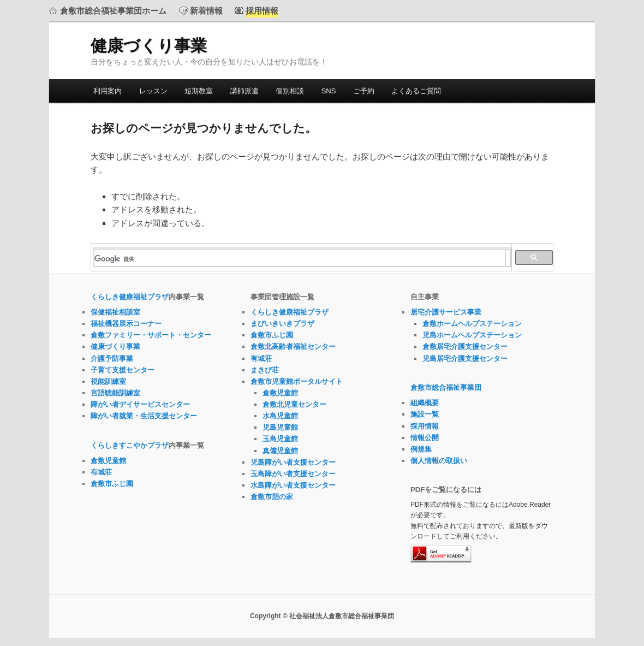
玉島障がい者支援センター (293, 474)
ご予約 (364, 91)
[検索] (300, 259)
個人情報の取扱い (439, 461)
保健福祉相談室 (115, 312)
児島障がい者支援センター (293, 462)
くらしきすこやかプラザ (130, 445)
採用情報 (425, 426)
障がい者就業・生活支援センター (144, 416)
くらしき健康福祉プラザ (130, 297)
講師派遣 (245, 91)
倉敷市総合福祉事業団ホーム (113, 11)
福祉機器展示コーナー (126, 324)
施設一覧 (425, 414)
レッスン (153, 91)
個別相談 (290, 91)
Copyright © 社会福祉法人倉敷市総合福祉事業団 (322, 616)
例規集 (421, 449)
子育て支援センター (123, 370)
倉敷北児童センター (294, 404)
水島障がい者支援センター (293, 485)
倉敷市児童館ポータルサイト (297, 381)
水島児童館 (280, 416)
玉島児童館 (280, 439)
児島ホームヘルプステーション (472, 335)
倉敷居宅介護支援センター (465, 346)
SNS (329, 91)
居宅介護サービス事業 (446, 312)
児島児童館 (280, 427)
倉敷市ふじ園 (112, 484)
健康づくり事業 (149, 46)
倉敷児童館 (108, 461)
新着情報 (206, 11)
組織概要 (425, 403)
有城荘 (101, 472)
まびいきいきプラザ (282, 324)
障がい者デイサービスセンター (140, 404)
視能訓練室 (108, 381)
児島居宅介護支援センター (465, 358)
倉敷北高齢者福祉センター (293, 346)
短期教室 (199, 91)
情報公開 (425, 438)
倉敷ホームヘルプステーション (472, 324)
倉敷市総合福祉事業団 (446, 387)
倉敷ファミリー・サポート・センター (151, 335)
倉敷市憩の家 (272, 497)
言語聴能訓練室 (115, 393)
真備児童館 (280, 451)
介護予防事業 (112, 358)
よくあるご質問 (416, 91)
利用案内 (108, 91)
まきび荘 (265, 370)
